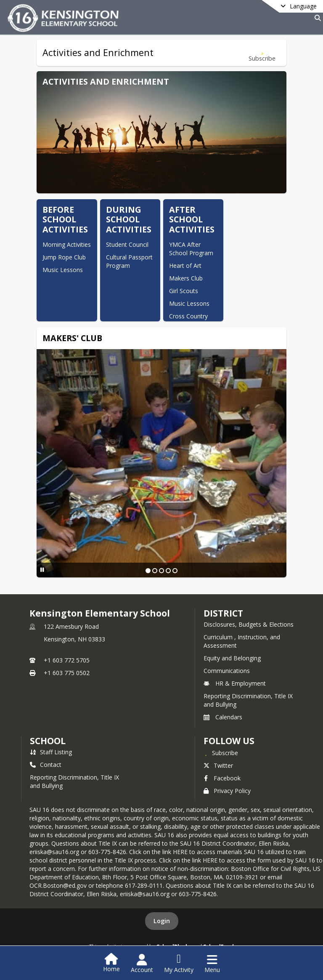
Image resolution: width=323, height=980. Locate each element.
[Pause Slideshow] (42, 570)
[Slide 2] (155, 571)
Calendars (223, 717)
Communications (227, 671)
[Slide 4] (168, 571)
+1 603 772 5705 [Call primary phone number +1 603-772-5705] (67, 660)
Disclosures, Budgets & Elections (249, 624)
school (48, 741)
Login (162, 921)
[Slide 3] (161, 571)
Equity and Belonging (232, 658)
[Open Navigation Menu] (212, 964)
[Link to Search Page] (316, 18)
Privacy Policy (227, 791)
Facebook (222, 778)
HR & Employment (235, 683)
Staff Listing (51, 752)
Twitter (218, 765)
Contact (46, 765)
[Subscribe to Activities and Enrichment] (262, 53)
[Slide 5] (175, 571)
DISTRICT (223, 613)
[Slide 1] (148, 571)
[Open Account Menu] (142, 964)
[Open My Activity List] (179, 964)
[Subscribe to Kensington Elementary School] (221, 753)
